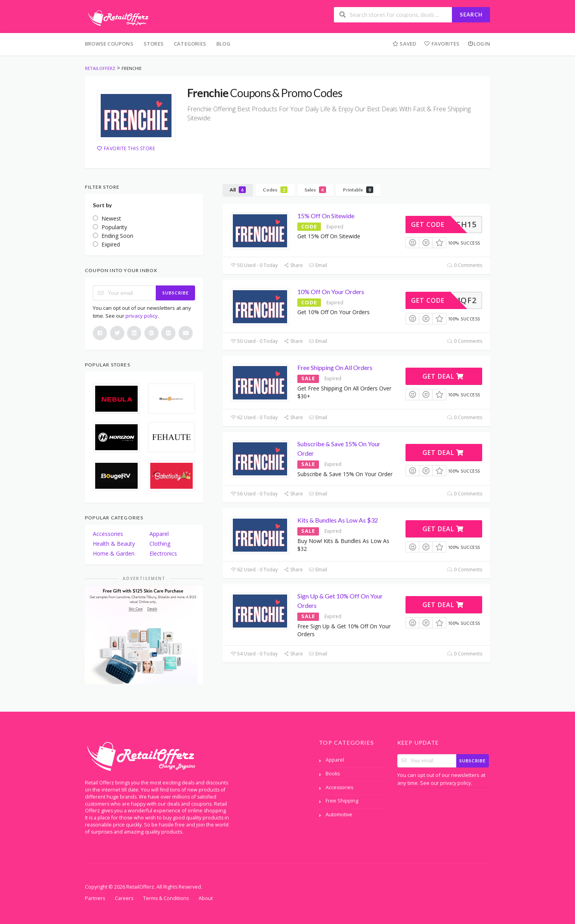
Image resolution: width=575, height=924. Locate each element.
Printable (358, 190)
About (206, 898)
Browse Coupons (109, 44)
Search (471, 15)
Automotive (339, 814)
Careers (124, 898)
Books (333, 774)
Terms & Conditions (166, 898)
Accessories (108, 534)
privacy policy (142, 316)
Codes (275, 190)
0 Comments (465, 265)
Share (293, 265)
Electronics (163, 553)
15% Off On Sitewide (326, 216)
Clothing (160, 544)
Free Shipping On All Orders (335, 367)
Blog (223, 44)
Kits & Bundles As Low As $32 (338, 520)
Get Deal (443, 376)
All (238, 190)
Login (479, 44)
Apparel (159, 534)
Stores (154, 44)
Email (318, 265)
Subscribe (176, 293)
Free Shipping (342, 801)
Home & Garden (114, 553)
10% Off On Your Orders (331, 292)
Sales (315, 190)
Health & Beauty (114, 544)
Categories (190, 44)
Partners (95, 898)
